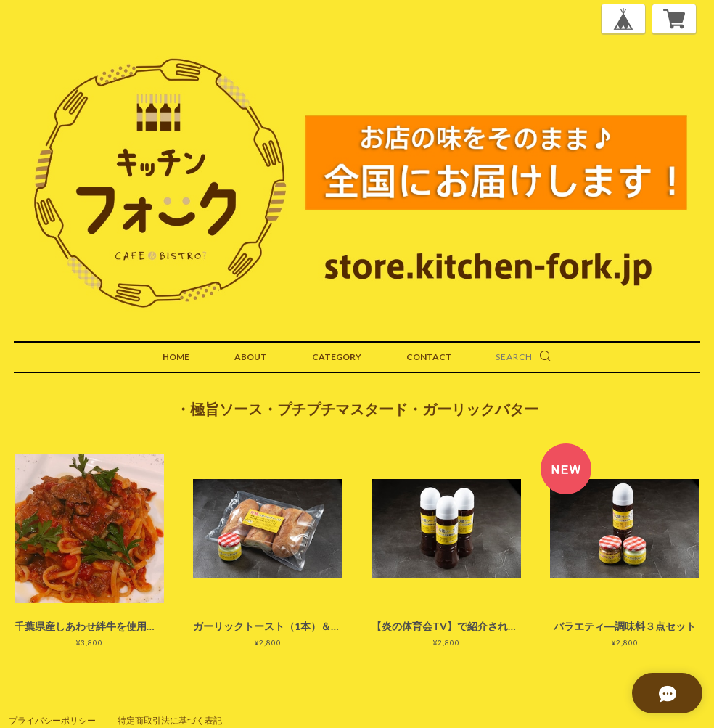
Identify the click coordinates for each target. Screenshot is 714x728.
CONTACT (429, 357)
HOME (176, 357)
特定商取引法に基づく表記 (170, 720)
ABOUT (251, 357)
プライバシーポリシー (52, 720)
